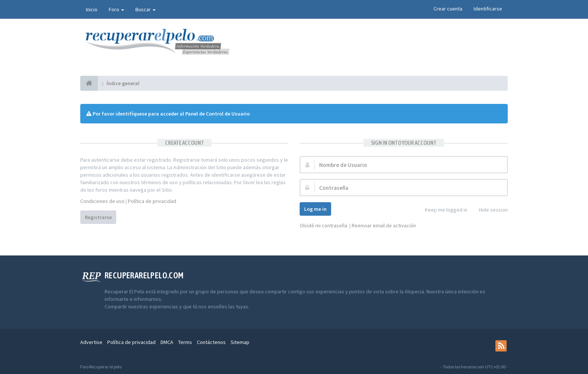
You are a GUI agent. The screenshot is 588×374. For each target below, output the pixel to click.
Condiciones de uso (102, 201)
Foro (116, 9)
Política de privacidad (152, 201)
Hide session (489, 210)
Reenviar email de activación (384, 225)
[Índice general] (89, 83)
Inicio (92, 9)
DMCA (167, 342)
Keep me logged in (442, 210)
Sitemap (240, 342)
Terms (185, 342)
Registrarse (98, 217)
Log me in (315, 209)
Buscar (145, 9)
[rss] (501, 346)
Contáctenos (211, 342)
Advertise (91, 342)
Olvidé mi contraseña (323, 225)
